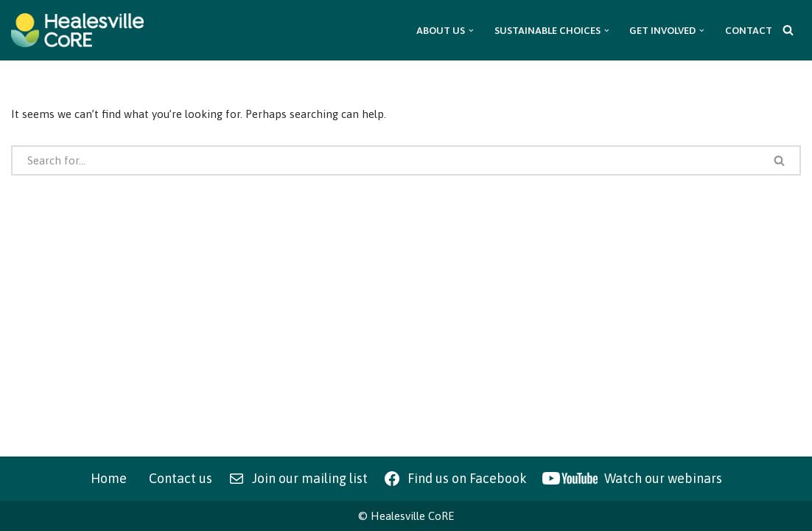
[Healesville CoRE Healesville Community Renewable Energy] (77, 30)
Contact (749, 30)
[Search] (788, 30)
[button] (471, 31)
